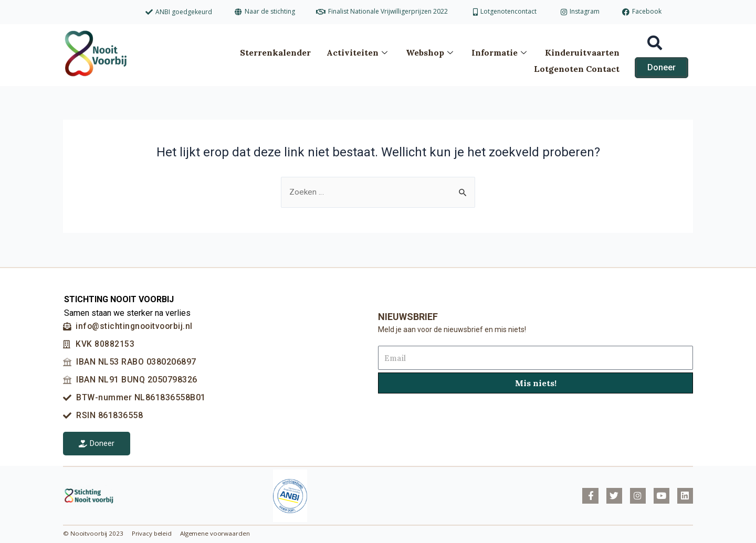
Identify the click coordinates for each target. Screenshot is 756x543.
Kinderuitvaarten (582, 51)
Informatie (500, 51)
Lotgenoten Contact (577, 65)
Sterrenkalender (275, 51)
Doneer (97, 443)
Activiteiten (358, 51)
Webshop (431, 51)
